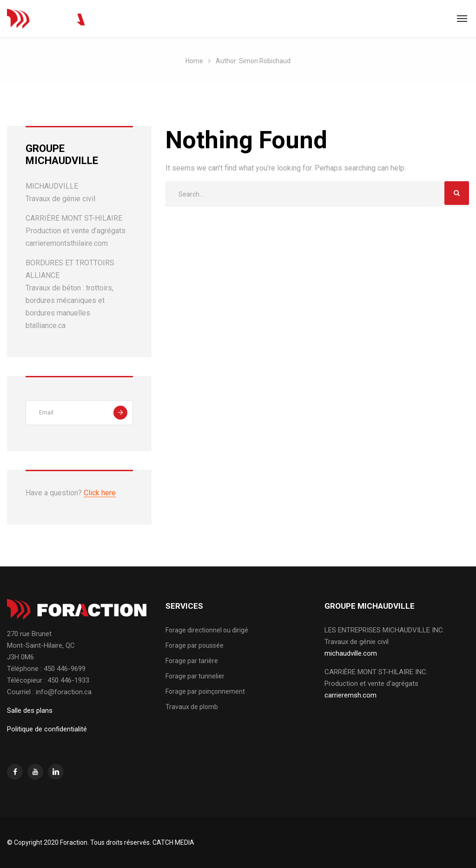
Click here (100, 493)
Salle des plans (30, 710)
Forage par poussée (195, 645)
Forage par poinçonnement (205, 691)
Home (194, 61)
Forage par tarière (192, 661)
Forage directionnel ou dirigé (207, 630)
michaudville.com (351, 653)
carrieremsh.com (350, 695)
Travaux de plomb (192, 707)
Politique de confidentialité (47, 729)
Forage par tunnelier (195, 676)
